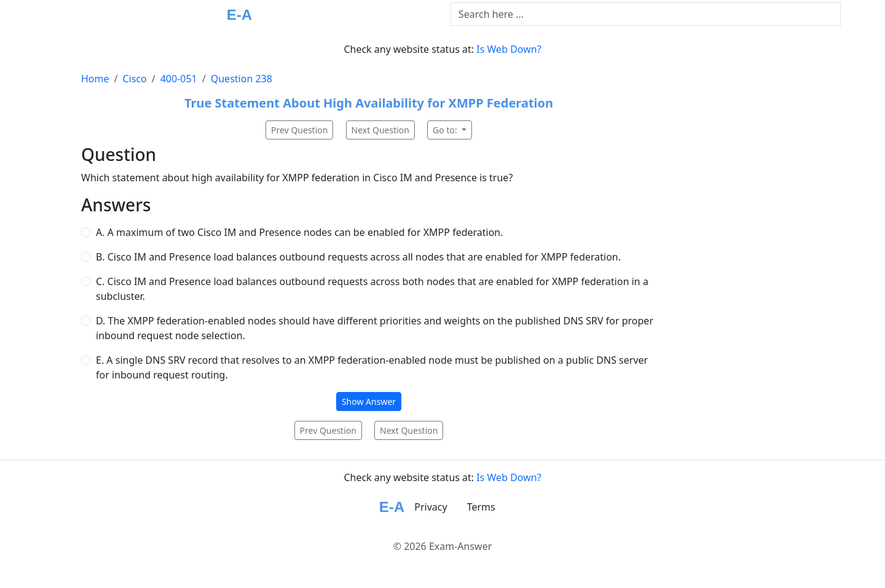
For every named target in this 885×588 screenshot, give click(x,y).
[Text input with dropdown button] (646, 14)
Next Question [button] (380, 130)
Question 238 (242, 79)
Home (95, 79)
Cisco (134, 79)
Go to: (446, 130)
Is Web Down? (509, 49)
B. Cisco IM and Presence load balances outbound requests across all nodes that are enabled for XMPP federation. (358, 257)
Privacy (431, 507)
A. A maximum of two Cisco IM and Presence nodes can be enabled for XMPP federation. (300, 232)
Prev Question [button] (299, 130)
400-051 (179, 79)
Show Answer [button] (369, 402)
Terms (481, 507)
